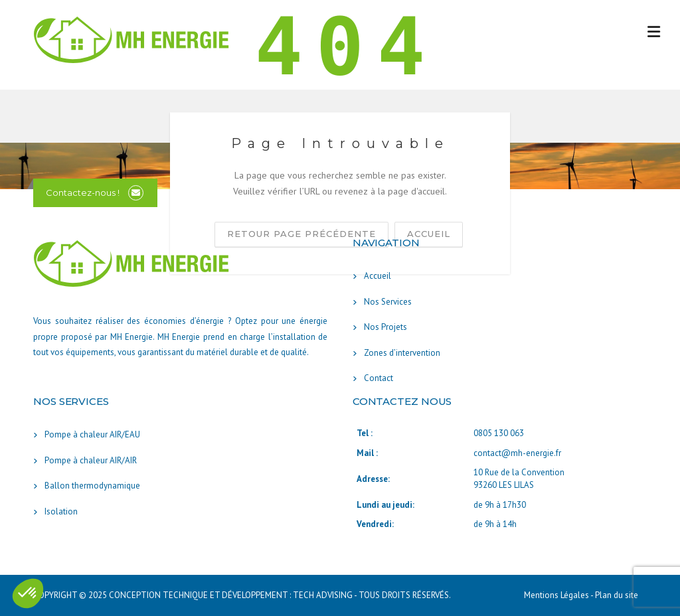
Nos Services (388, 302)
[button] (28, 593)
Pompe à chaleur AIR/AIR (91, 460)
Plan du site (617, 595)
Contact (379, 378)
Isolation (61, 511)
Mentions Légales (557, 595)
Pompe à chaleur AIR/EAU (92, 434)
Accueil (378, 276)
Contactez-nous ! (83, 193)
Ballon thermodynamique (92, 486)
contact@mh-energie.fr (517, 453)
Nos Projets (385, 327)
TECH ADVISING (323, 595)
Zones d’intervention (402, 353)
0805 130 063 (499, 433)
